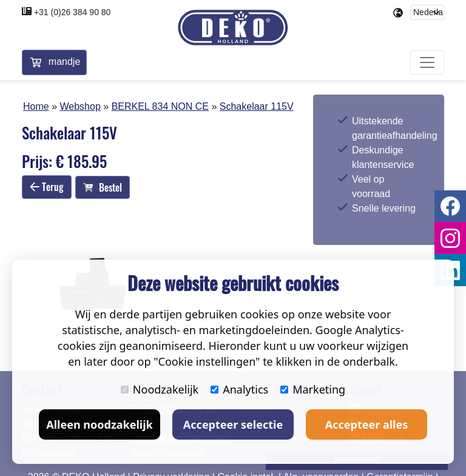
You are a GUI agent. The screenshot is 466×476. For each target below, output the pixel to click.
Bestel (103, 187)
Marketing (313, 389)
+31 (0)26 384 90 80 (73, 12)
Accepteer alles (366, 424)
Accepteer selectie (233, 424)
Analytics (239, 389)
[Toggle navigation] (427, 63)
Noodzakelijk (160, 389)
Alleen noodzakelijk (99, 424)
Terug (47, 187)
